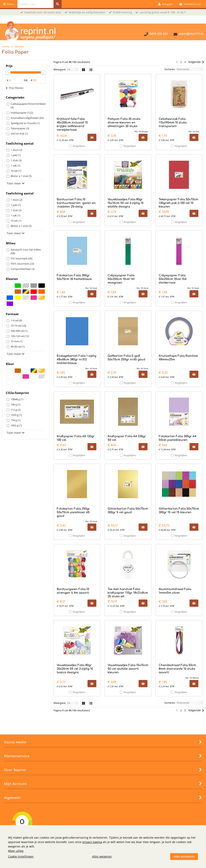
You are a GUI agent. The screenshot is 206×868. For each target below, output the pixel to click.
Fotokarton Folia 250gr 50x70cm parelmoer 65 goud (73, 512)
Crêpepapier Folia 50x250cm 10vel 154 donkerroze (173, 279)
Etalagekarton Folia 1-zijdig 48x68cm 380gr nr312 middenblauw (76, 359)
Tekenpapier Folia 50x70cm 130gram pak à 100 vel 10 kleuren (178, 203)
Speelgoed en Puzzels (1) (25, 123)
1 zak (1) (15, 166)
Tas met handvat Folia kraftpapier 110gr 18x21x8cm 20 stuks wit (128, 593)
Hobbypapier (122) (22, 113)
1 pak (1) (16, 155)
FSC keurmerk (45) (22, 258)
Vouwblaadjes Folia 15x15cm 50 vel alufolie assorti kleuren (128, 669)
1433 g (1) (16, 415)
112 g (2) (16, 410)
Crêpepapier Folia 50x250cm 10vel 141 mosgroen (121, 279)
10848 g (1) (17, 399)
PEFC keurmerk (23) (22, 264)
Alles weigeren (102, 856)
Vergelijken (79, 146)
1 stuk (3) (16, 160)
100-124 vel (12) (20, 336)
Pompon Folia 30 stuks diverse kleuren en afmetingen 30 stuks (124, 123)
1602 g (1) (16, 425)
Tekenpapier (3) (20, 128)
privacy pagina (92, 842)
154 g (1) (16, 420)
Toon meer (15, 183)
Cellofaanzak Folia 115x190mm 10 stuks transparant (173, 123)
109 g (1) (16, 404)
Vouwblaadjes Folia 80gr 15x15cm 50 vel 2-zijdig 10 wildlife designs (126, 203)
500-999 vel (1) (19, 331)
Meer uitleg (16, 851)
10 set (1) (16, 171)
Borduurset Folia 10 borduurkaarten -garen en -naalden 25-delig (76, 203)
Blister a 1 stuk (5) (21, 176)
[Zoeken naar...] (58, 4)
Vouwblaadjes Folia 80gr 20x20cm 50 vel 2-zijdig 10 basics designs (75, 669)
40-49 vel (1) (18, 347)
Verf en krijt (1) (19, 134)
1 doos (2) (16, 150)
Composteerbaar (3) (23, 269)
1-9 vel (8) (16, 320)
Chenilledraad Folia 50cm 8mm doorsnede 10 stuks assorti (177, 669)
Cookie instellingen (21, 856)
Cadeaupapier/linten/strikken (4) (28, 106)
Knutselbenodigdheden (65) (27, 118)
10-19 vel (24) (18, 326)
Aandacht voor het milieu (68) (26, 251)
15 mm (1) (17, 341)
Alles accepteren (184, 857)
